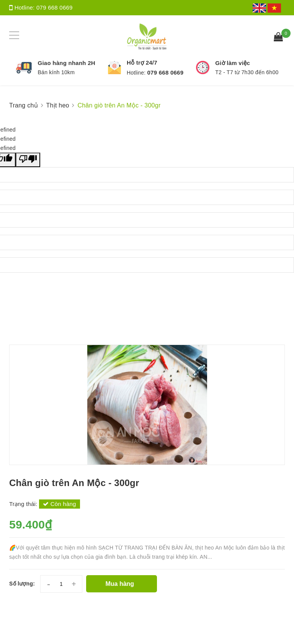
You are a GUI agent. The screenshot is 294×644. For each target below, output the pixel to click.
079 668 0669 (55, 7)
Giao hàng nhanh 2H (67, 63)
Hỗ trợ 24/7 (142, 63)
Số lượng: (22, 584)
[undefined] (28, 160)
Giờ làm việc (233, 63)
